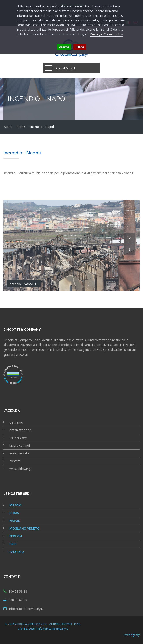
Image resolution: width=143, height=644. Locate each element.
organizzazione (20, 430)
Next (130, 250)
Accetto (64, 47)
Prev (130, 238)
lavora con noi (20, 445)
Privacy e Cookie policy (106, 34)
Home (21, 127)
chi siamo (16, 422)
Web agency (132, 635)
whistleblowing (20, 469)
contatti (15, 461)
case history (18, 438)
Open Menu (66, 68)
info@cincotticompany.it (26, 609)
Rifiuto (80, 47)
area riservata (19, 453)
